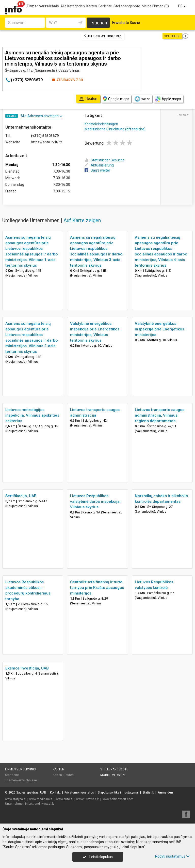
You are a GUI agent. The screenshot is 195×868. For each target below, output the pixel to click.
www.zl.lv (48, 804)
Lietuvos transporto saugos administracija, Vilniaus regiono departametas (160, 415)
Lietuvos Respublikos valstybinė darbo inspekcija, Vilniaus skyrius (95, 501)
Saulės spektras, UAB (31, 793)
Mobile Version (112, 775)
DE (182, 6)
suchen (100, 23)
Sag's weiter (97, 170)
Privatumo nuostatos (79, 793)
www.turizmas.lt (87, 799)
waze (142, 99)
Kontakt (55, 793)
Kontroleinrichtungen (101, 124)
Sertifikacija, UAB (21, 496)
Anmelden (165, 793)
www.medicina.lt (41, 799)
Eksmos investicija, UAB (27, 668)
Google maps (116, 99)
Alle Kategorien (73, 6)
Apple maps (168, 99)
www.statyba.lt (15, 799)
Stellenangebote (127, 6)
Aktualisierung (99, 165)
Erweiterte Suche (126, 23)
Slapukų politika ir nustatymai (118, 793)
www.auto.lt (64, 799)
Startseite (12, 775)
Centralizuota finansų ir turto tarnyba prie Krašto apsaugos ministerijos (97, 588)
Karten (92, 6)
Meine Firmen (155, 6)
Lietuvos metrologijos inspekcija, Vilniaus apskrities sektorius (32, 415)
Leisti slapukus (98, 857)
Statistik (148, 793)
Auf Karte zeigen (82, 220)
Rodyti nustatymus (172, 856)
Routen (69, 775)
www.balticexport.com (118, 799)
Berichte (105, 6)
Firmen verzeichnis (43, 6)
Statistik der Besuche (105, 160)
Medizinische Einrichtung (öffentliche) (115, 129)
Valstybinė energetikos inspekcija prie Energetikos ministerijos (159, 329)
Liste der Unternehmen (103, 36)
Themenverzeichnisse (21, 780)
